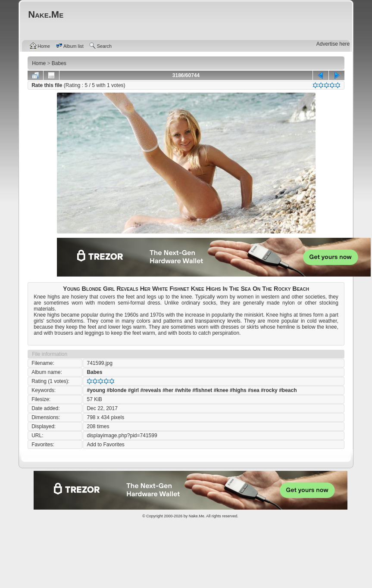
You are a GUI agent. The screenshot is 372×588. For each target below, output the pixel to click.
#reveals (151, 390)
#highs (238, 390)
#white (183, 390)
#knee (221, 390)
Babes (94, 372)
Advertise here (333, 44)
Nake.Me (197, 516)
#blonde (116, 390)
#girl (133, 390)
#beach (288, 390)
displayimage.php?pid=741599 (122, 436)
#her (168, 390)
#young (96, 390)
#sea (254, 390)
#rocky (269, 390)
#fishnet (202, 390)
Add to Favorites (105, 445)
